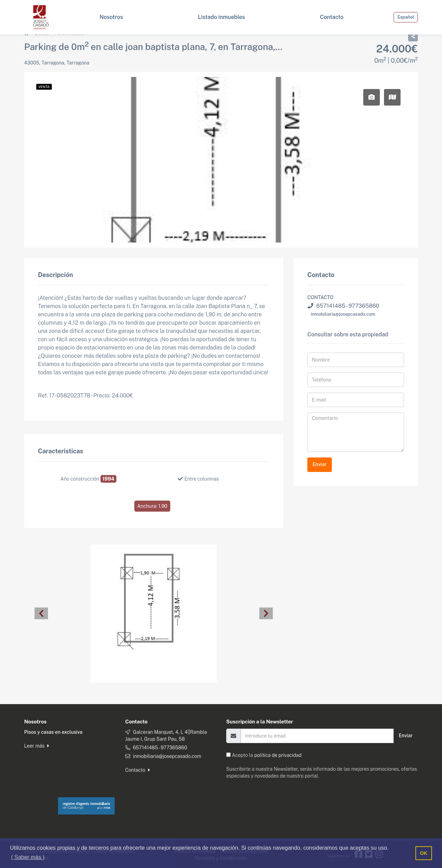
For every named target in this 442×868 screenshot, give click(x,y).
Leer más (37, 746)
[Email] (317, 736)
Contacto (138, 770)
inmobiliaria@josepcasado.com (343, 314)
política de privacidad (278, 755)
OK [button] (424, 853)
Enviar (320, 464)
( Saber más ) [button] (28, 857)
